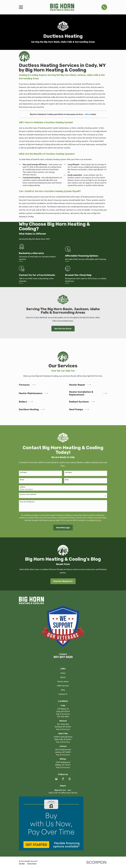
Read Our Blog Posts (63, 581)
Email (67, 480)
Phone (22, 480)
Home (63, 673)
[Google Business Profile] (56, 779)
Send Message (63, 528)
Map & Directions (63, 714)
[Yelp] (70, 779)
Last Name (68, 472)
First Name (23, 472)
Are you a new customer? (28, 494)
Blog (63, 690)
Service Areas (63, 681)
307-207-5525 (63, 657)
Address (23, 487)
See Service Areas (63, 329)
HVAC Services (63, 686)
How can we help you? (27, 502)
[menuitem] (22, 864)
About (63, 677)
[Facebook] (63, 779)
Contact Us (63, 694)
